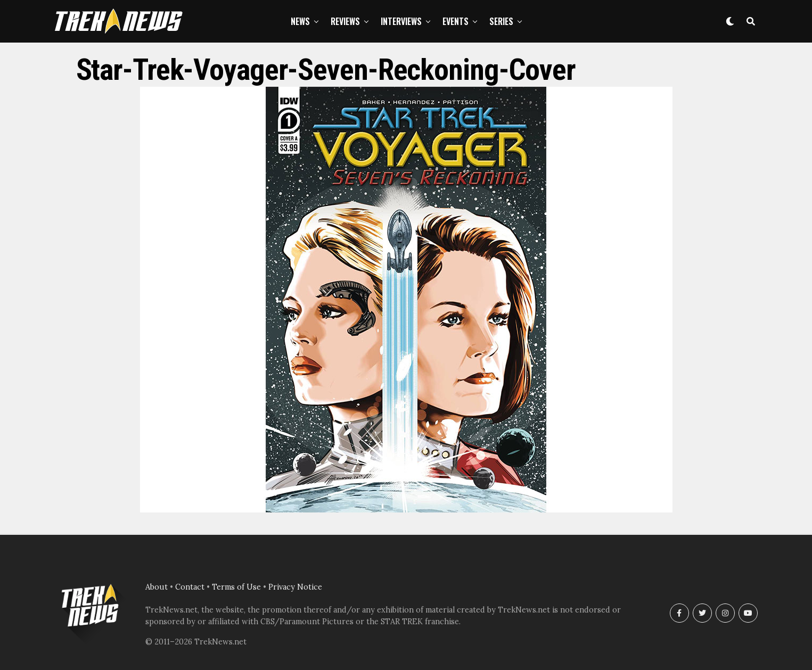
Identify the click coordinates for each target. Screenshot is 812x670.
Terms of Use (236, 587)
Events (456, 21)
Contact (190, 587)
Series (501, 21)
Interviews (401, 21)
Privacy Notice (295, 587)
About (157, 587)
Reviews (345, 21)
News (300, 21)
